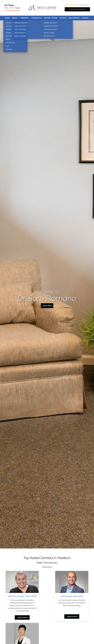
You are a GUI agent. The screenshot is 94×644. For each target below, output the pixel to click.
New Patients (74, 18)
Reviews (63, 18)
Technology (37, 18)
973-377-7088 (12, 8)
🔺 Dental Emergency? (12, 10)
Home (7, 18)
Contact (85, 18)
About (15, 18)
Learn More (47, 306)
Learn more (22, 617)
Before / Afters (51, 18)
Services (24, 18)
